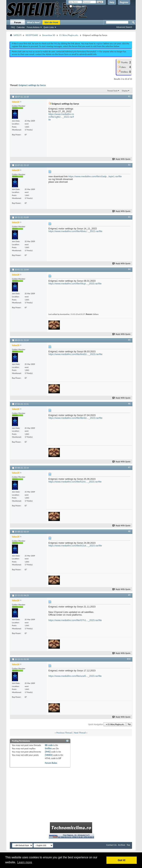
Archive (122, 845)
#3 (129, 217)
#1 (129, 96)
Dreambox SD (49, 35)
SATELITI (18, 35)
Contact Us (111, 845)
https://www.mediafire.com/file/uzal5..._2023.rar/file (75, 676)
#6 (129, 404)
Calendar (21, 27)
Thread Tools (112, 91)
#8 (129, 531)
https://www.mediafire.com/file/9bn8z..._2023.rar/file (75, 418)
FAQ (13, 27)
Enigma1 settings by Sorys (32, 85)
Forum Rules (51, 763)
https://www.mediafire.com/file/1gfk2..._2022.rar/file (61, 117)
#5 (129, 340)
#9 (129, 595)
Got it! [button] (122, 860)
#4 (129, 269)
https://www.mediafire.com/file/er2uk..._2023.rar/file (75, 546)
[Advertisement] (71, 38)
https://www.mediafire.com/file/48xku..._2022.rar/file (75, 231)
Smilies (48, 748)
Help (112, 2)
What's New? (34, 23)
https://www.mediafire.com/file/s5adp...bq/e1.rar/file (95, 176)
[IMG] (48, 752)
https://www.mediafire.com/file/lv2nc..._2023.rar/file (75, 482)
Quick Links (49, 27)
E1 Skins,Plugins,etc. (69, 35)
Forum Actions (33, 27)
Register (124, 2)
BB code (49, 745)
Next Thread (80, 733)
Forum (18, 23)
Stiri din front (51, 23)
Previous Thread (64, 733)
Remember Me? (78, 6)
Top (129, 724)
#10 (129, 659)
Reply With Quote (122, 159)
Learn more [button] (25, 862)
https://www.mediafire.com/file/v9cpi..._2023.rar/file (75, 284)
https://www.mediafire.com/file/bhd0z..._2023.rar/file (75, 354)
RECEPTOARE (32, 35)
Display (125, 91)
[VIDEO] (49, 755)
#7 (129, 467)
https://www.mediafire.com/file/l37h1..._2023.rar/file (75, 620)
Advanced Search (124, 27)
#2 (129, 165)
